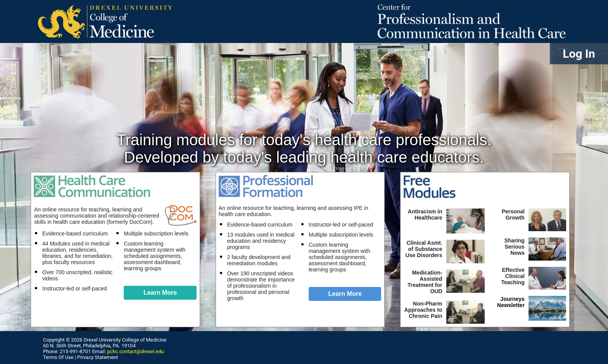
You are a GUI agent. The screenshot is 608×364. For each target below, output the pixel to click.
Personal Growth (513, 215)
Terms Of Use (58, 357)
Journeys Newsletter (511, 302)
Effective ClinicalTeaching (513, 276)
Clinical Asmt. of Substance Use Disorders (424, 249)
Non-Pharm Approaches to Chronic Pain (423, 310)
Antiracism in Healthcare (425, 215)
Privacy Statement (98, 357)
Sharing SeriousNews (515, 247)
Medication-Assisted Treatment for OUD (425, 282)
